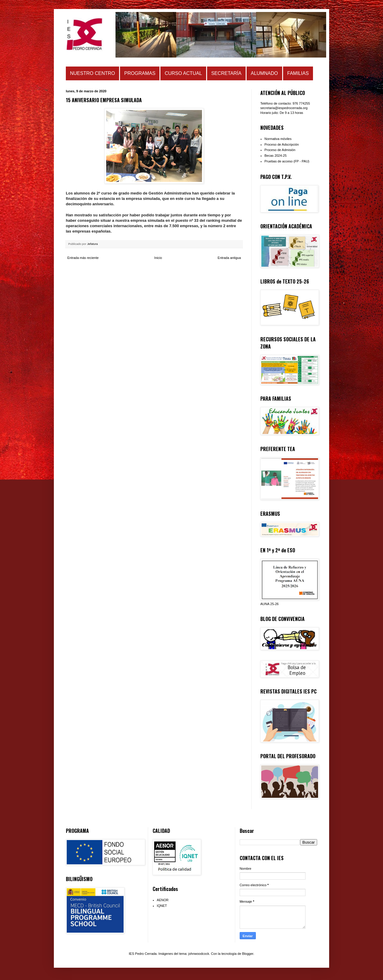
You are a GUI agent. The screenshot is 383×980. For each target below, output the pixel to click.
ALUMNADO (264, 73)
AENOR (163, 900)
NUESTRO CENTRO (92, 73)
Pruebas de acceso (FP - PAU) (287, 161)
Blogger (248, 954)
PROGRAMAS (140, 73)
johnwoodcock (199, 954)
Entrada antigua (229, 258)
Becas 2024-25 (276, 156)
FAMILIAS (298, 73)
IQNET (162, 906)
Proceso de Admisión (280, 150)
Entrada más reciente (83, 258)
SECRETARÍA (226, 73)
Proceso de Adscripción (282, 144)
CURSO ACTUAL (183, 73)
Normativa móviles (278, 139)
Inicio (158, 258)
